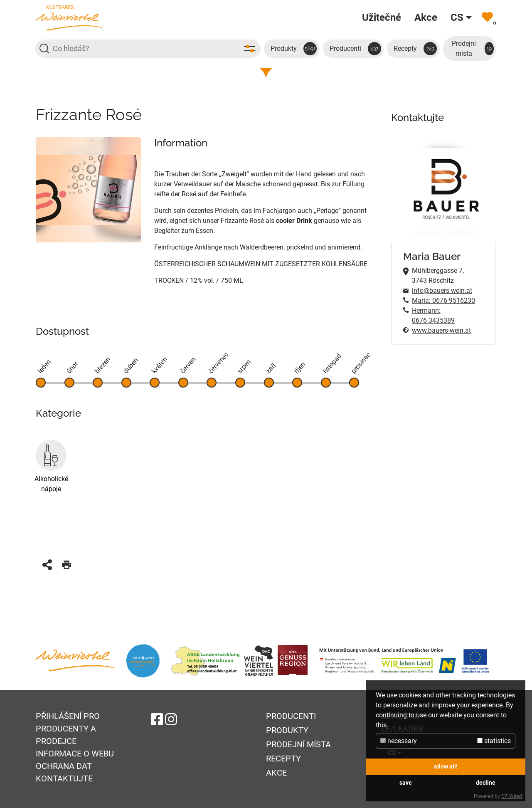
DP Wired (512, 796)
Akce (276, 773)
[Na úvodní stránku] (69, 18)
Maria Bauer (432, 256)
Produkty (294, 49)
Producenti (355, 49)
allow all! (446, 767)
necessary (399, 741)
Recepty (415, 49)
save (406, 783)
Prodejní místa (473, 48)
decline (486, 783)
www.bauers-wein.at (441, 330)
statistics (494, 741)
